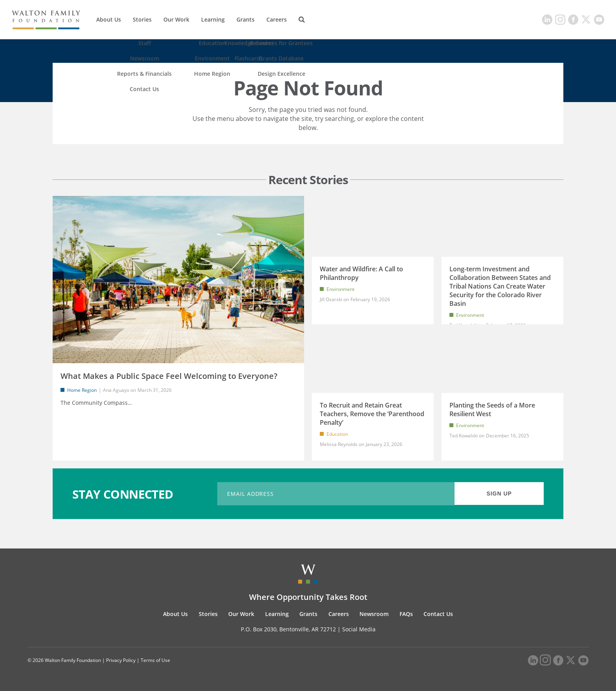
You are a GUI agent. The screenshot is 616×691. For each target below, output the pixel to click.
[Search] (302, 20)
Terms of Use (155, 660)
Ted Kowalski (464, 436)
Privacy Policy (121, 660)
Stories (142, 19)
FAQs (406, 614)
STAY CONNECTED (123, 494)
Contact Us (438, 614)
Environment (340, 289)
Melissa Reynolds (339, 444)
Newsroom (374, 614)
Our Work (176, 19)
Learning (213, 19)
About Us (109, 19)
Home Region (82, 390)
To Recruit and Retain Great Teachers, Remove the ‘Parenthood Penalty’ (372, 414)
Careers (277, 19)
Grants (246, 19)
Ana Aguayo (116, 390)
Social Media (359, 629)
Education (337, 434)
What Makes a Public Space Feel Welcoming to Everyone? (169, 376)
